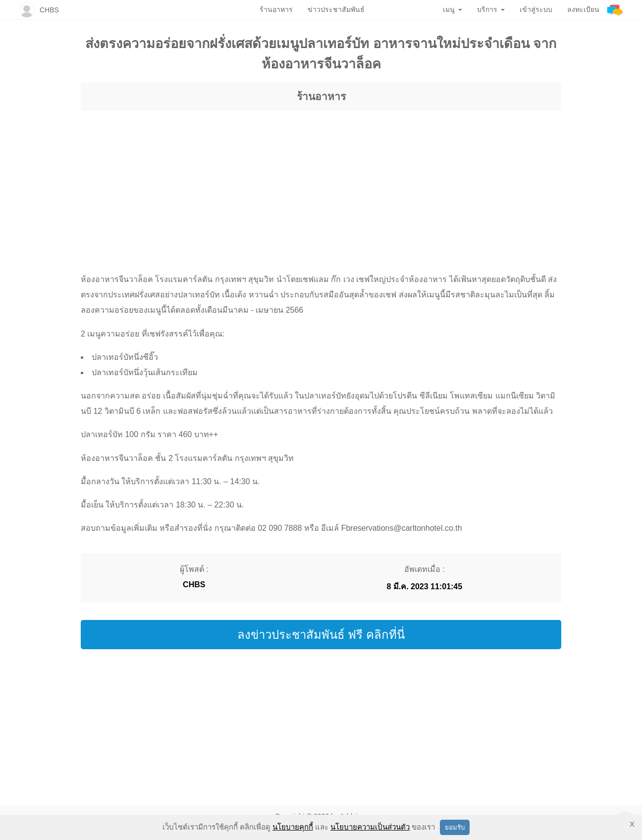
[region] (321, 182)
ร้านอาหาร (321, 96)
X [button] (632, 824)
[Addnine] (615, 10)
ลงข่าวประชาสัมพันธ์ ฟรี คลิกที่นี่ (321, 635)
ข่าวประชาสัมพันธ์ (336, 9)
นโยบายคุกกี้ (293, 827)
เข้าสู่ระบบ (536, 9)
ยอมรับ (455, 827)
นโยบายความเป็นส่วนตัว (370, 827)
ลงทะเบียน (583, 9)
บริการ (491, 9)
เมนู (453, 9)
